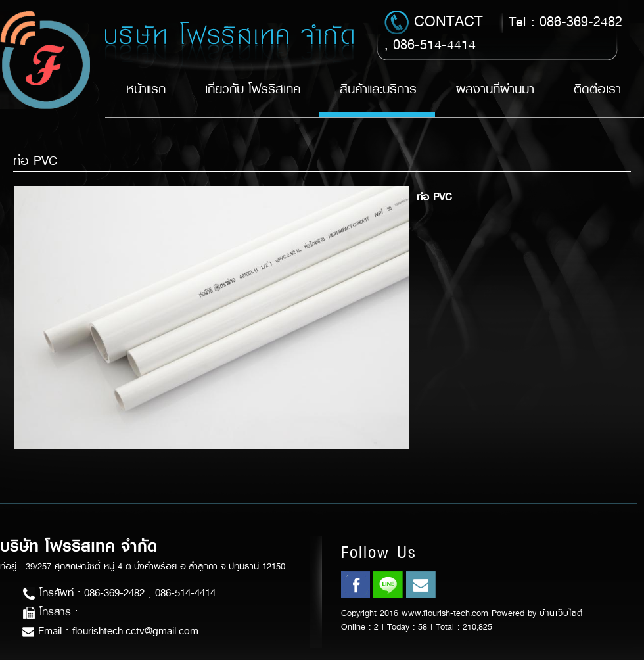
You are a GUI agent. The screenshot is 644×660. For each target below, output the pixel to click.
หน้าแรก (146, 89)
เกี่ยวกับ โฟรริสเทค (253, 89)
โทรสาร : (50, 612)
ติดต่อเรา (597, 89)
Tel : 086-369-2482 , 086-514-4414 (503, 32)
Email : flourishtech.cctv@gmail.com (110, 631)
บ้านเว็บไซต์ (561, 613)
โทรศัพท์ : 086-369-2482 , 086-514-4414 (119, 593)
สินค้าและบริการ (378, 89)
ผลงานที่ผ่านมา (495, 89)
